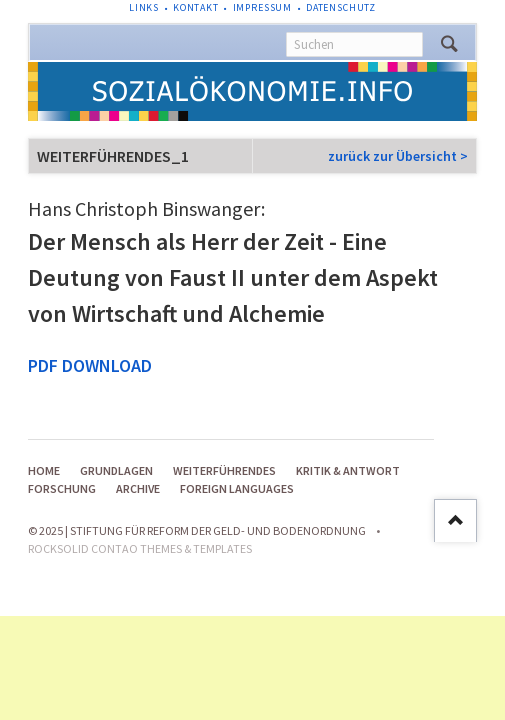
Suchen (449, 44)
